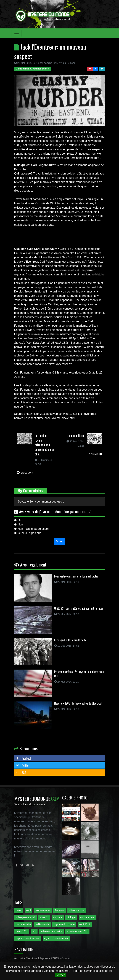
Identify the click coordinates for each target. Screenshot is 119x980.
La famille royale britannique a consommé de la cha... (44, 445)
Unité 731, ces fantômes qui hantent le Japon (79, 608)
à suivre (95, 454)
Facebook (24, 758)
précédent (25, 473)
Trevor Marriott (43, 174)
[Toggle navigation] (17, 33)
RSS (21, 773)
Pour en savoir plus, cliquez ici (93, 971)
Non (20, 524)
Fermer (60, 975)
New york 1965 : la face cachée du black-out (78, 703)
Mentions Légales (37, 958)
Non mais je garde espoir (34, 529)
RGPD (55, 958)
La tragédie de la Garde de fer (71, 640)
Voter (59, 541)
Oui (20, 520)
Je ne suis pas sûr (29, 533)
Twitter (23, 766)
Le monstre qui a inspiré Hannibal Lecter (76, 576)
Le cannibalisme (75, 436)
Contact (66, 958)
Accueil (19, 958)
